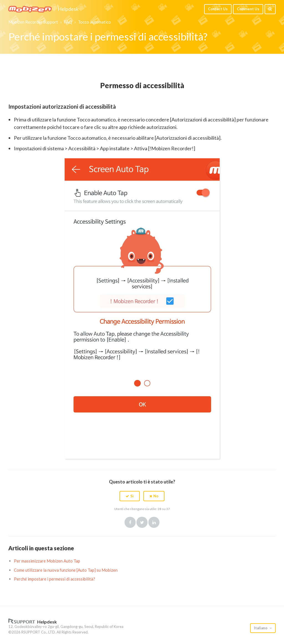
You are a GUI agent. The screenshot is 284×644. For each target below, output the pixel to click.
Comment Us (248, 9)
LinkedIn (154, 522)
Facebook (130, 522)
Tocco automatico (94, 22)
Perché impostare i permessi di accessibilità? (54, 579)
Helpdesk (68, 9)
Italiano (261, 628)
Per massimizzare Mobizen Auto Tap (47, 561)
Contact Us (218, 9)
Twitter (142, 522)
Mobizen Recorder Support (33, 22)
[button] (130, 496)
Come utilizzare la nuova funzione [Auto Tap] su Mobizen (66, 570)
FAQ (68, 22)
